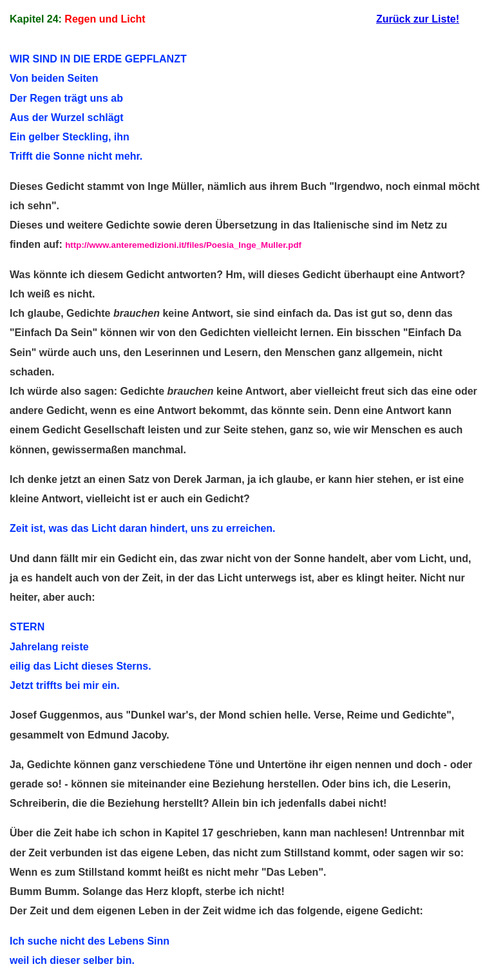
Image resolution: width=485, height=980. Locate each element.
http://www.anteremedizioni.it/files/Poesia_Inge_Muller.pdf (183, 245)
